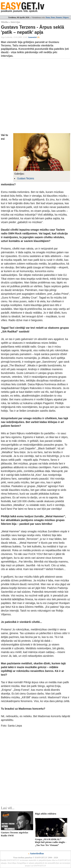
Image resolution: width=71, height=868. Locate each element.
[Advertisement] (35, 96)
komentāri (34, 37)
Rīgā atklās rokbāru (46, 814)
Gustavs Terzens (25, 178)
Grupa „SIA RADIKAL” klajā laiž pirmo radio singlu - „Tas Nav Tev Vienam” (51, 842)
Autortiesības (37, 853)
